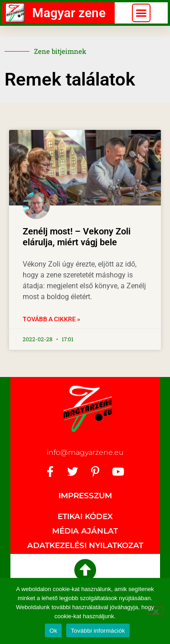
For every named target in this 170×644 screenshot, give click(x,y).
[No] (155, 611)
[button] (141, 13)
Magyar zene (69, 13)
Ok (53, 631)
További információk (98, 631)
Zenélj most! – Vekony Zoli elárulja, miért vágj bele (77, 237)
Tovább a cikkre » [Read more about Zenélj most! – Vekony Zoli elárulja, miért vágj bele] (51, 319)
